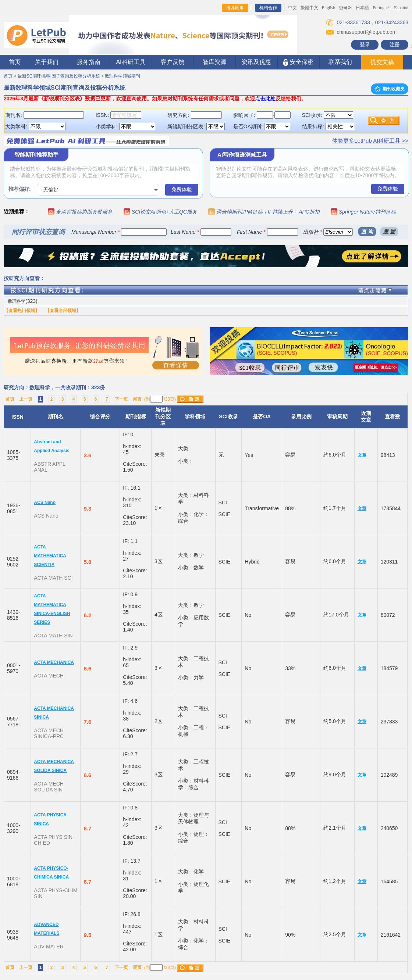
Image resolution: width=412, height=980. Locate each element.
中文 (292, 8)
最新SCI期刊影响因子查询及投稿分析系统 (59, 76)
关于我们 (47, 62)
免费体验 (182, 189)
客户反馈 (173, 62)
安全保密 (298, 62)
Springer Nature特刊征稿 (367, 212)
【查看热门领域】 (22, 311)
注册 (395, 44)
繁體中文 (309, 8)
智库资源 (214, 62)
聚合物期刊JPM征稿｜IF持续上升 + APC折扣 (268, 212)
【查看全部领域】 (63, 311)
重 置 (389, 232)
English (329, 8)
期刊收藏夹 (390, 89)
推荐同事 (235, 8)
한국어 (345, 8)
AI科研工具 (130, 62)
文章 (362, 455)
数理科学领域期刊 (122, 76)
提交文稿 (382, 62)
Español (401, 8)
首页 (15, 62)
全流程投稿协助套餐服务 (84, 212)
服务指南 (89, 62)
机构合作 (268, 8)
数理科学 (17, 301)
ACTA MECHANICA (54, 662)
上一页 (26, 399)
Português (381, 8)
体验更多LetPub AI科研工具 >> (370, 141)
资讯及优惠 (256, 62)
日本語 (362, 8)
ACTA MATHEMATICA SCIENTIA (50, 556)
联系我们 (340, 62)
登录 (365, 44)
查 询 (367, 232)
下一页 (121, 399)
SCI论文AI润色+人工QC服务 (164, 212)
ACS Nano (45, 502)
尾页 (137, 399)
